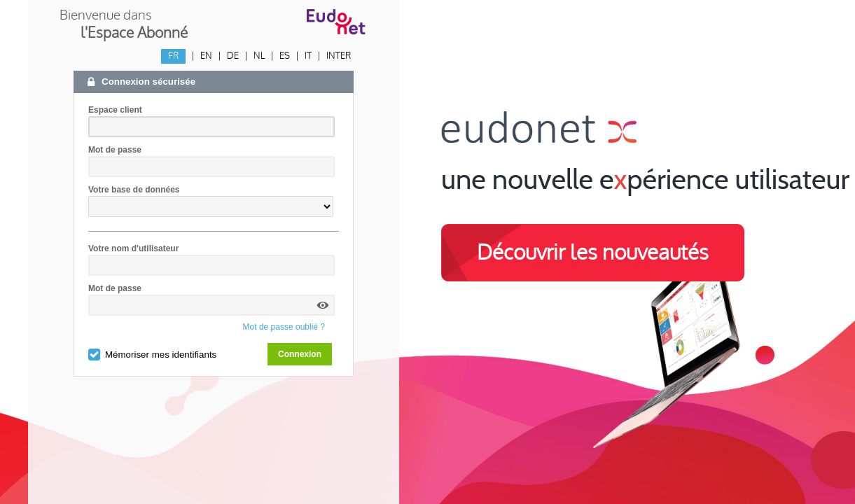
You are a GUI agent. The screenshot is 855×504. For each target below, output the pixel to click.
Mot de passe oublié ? (284, 327)
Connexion (300, 354)
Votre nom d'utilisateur (133, 248)
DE (233, 56)
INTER (339, 56)
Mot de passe (115, 150)
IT (308, 56)
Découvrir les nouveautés (593, 253)
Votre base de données (134, 190)
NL (259, 56)
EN (206, 56)
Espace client (115, 110)
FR (173, 56)
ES (285, 56)
